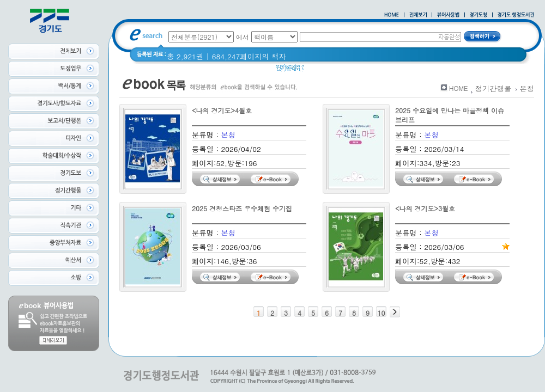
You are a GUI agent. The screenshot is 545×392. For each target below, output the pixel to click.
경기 (318, 71)
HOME (459, 88)
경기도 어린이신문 (364, 71)
